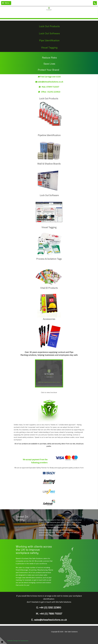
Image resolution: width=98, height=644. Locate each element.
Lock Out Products (49, 26)
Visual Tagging (49, 47)
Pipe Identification (49, 40)
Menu (6, 3)
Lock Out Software (49, 33)
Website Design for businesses (18, 641)
